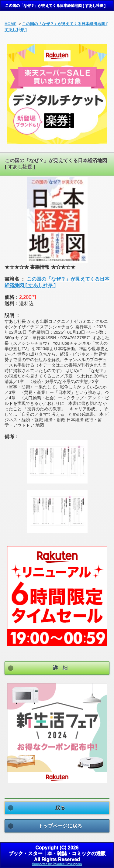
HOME (10, 24)
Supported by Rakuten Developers (57, 864)
